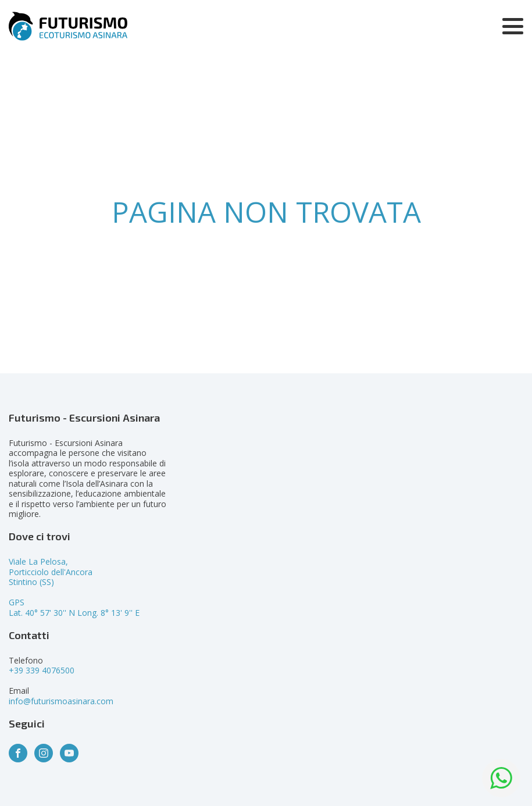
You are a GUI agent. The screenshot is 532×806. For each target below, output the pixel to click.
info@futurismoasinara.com (61, 701)
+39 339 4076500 (42, 670)
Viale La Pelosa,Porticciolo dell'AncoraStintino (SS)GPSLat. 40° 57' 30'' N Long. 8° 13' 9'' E (74, 587)
